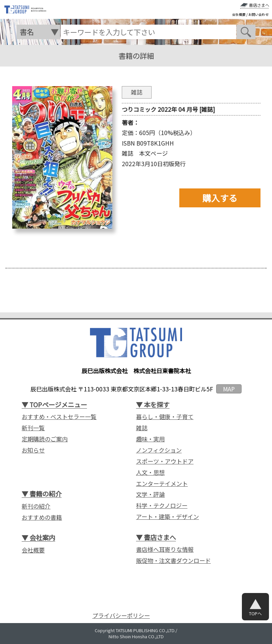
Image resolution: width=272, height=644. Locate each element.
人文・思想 (150, 472)
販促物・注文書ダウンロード (173, 561)
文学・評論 (150, 494)
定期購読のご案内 (45, 439)
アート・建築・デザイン (167, 517)
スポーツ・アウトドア (165, 461)
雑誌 (142, 428)
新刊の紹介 (36, 506)
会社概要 (239, 15)
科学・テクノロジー (162, 506)
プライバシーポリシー (121, 616)
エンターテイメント (162, 484)
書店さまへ (259, 5)
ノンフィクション (159, 450)
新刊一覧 (33, 428)
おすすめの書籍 (42, 517)
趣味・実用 (150, 439)
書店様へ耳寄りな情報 (165, 549)
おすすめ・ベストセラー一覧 (59, 417)
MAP (229, 389)
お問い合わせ (258, 15)
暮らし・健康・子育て (165, 417)
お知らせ (33, 450)
